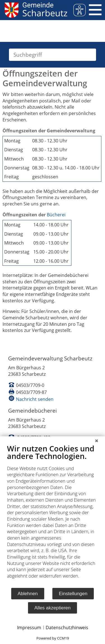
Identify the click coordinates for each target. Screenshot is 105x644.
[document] (53, 516)
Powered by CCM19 (53, 638)
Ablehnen (28, 594)
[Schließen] (97, 440)
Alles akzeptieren (53, 608)
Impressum (29, 628)
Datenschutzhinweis (67, 628)
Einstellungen (73, 594)
